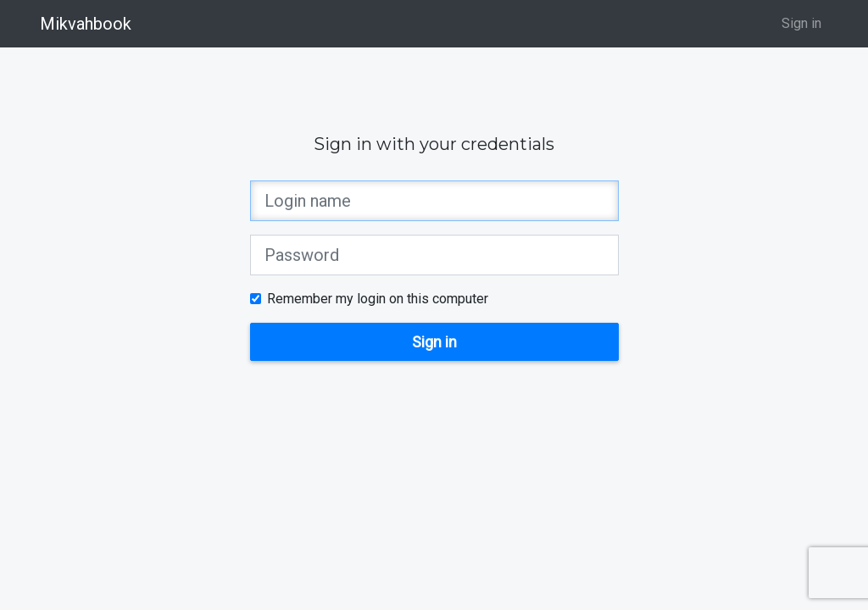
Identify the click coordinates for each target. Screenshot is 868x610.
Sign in (801, 23)
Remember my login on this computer (378, 299)
